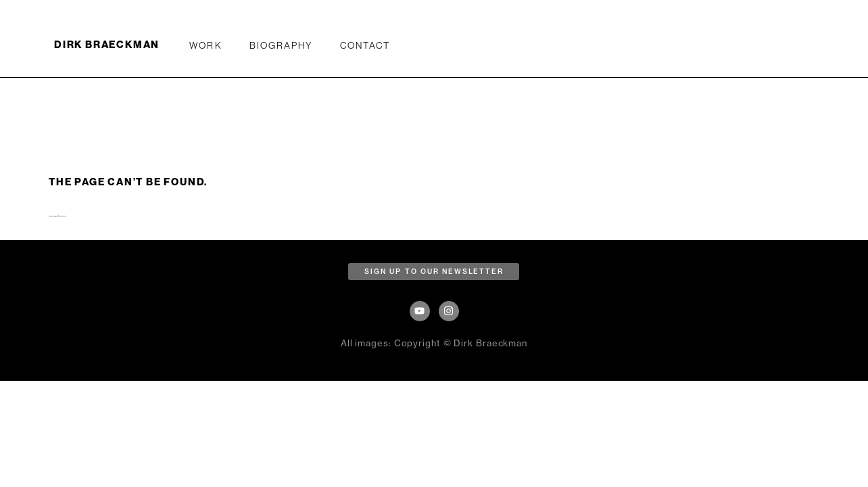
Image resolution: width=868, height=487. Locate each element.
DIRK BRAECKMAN (107, 45)
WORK (206, 45)
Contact (365, 45)
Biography (281, 45)
